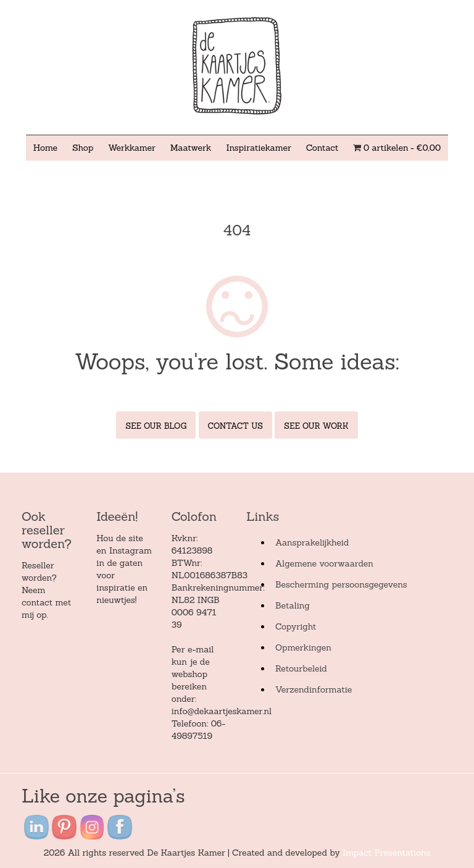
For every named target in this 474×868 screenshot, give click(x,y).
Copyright (296, 626)
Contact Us (235, 426)
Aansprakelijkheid (312, 542)
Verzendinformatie (314, 689)
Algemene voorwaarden (324, 563)
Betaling (293, 605)
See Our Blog (156, 426)
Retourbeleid (301, 668)
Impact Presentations (386, 853)
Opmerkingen (303, 647)
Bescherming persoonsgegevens (341, 584)
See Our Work (316, 426)
